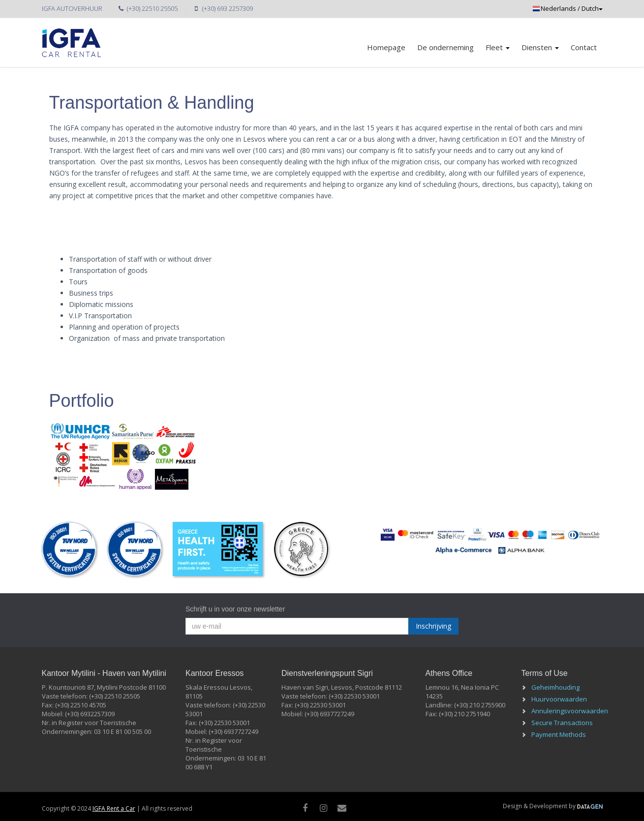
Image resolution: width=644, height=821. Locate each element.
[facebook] (305, 808)
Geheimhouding (555, 687)
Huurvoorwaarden (559, 699)
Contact (584, 47)
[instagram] (323, 808)
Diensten (540, 47)
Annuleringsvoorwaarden (570, 711)
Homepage (386, 47)
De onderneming (445, 47)
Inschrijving (433, 626)
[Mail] (342, 808)
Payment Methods (559, 734)
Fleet (498, 47)
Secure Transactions (562, 723)
